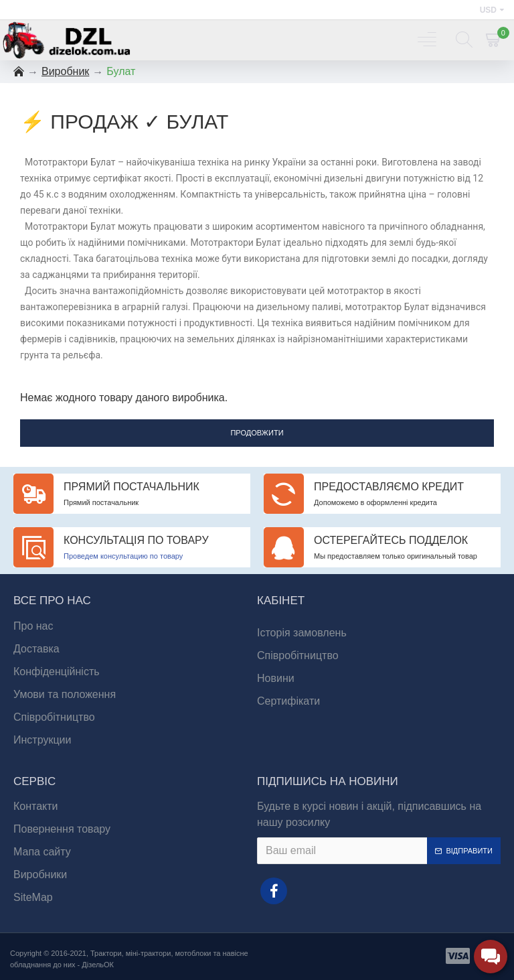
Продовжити (257, 433)
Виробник (65, 71)
